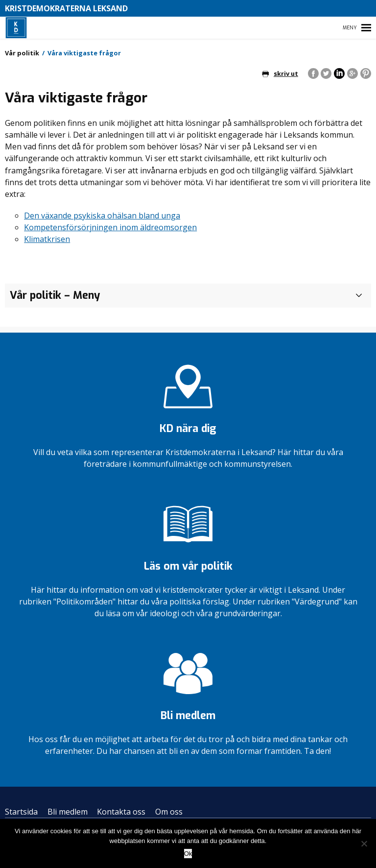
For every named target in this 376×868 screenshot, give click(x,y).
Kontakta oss (121, 812)
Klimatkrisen (47, 239)
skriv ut (280, 73)
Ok (188, 854)
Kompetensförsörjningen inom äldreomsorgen (110, 227)
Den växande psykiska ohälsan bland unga (102, 216)
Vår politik (22, 53)
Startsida (21, 812)
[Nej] (364, 844)
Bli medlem (68, 812)
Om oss (169, 812)
